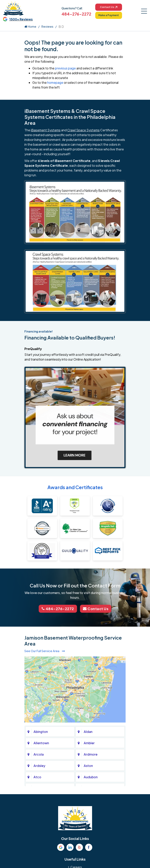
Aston (88, 766)
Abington (41, 732)
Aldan (88, 732)
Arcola (39, 754)
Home (30, 26)
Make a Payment (109, 15)
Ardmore (91, 754)
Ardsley (39, 766)
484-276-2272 (76, 14)
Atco (37, 777)
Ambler (89, 743)
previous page (65, 68)
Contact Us (109, 7)
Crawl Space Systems (83, 130)
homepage (55, 82)
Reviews (47, 26)
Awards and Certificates (75, 487)
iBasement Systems (46, 130)
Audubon (91, 777)
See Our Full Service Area (45, 651)
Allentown (41, 743)
